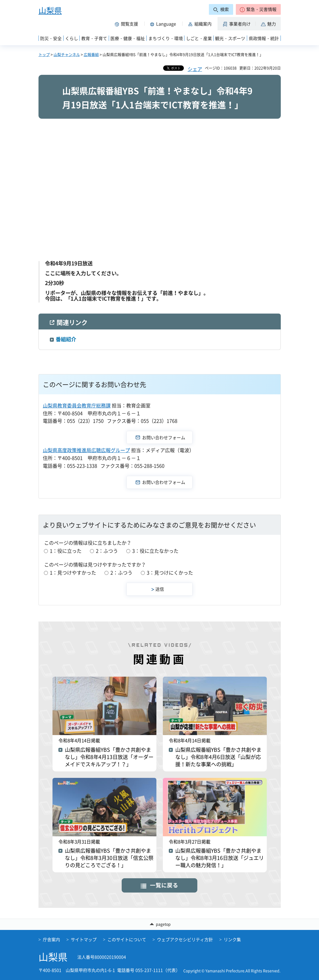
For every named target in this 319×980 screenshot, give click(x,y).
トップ (44, 54)
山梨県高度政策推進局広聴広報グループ (86, 450)
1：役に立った (66, 551)
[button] (258, 9)
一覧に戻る (164, 885)
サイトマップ (84, 939)
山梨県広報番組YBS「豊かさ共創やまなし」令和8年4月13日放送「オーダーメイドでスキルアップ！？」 (109, 757)
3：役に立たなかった (155, 551)
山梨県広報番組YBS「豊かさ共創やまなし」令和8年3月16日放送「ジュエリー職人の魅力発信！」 (220, 858)
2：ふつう (107, 551)
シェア (195, 69)
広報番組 (91, 54)
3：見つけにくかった (170, 573)
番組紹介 (66, 339)
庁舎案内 (51, 939)
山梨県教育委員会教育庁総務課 (77, 405)
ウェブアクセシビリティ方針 (185, 939)
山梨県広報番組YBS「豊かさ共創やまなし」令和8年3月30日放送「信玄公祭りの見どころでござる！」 (109, 858)
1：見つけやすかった (73, 573)
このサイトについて (127, 939)
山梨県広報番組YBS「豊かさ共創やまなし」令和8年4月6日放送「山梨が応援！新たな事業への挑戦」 (218, 757)
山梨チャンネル (67, 54)
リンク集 (232, 939)
